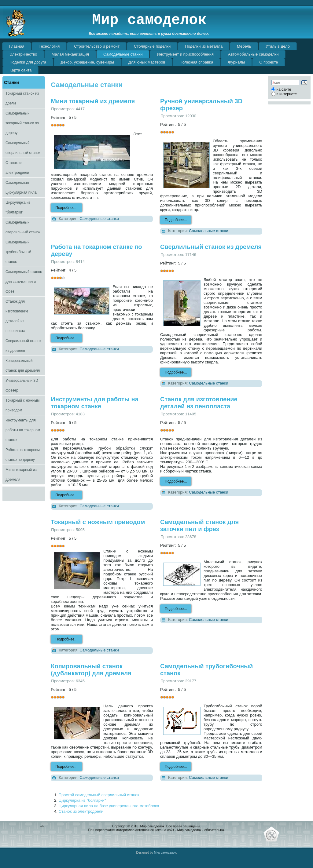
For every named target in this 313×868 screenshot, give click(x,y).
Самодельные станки (123, 54)
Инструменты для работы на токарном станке (23, 430)
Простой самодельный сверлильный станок (99, 795)
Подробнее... (66, 208)
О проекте (269, 62)
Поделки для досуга (28, 62)
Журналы (236, 62)
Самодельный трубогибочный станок (18, 252)
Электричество (23, 54)
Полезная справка (196, 62)
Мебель (244, 46)
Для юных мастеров (147, 62)
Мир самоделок (149, 20)
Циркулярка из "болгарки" (18, 207)
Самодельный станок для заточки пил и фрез (24, 282)
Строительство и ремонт (97, 46)
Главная (17, 46)
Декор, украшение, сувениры (87, 62)
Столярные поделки (152, 46)
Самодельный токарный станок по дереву (22, 123)
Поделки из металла (204, 46)
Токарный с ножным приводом (22, 405)
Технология (49, 46)
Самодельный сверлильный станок (23, 148)
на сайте (284, 89)
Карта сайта (20, 70)
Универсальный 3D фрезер (22, 385)
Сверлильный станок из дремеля (23, 346)
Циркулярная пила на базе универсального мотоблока (109, 806)
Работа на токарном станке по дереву (23, 455)
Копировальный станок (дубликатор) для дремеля (91, 670)
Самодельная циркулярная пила (21, 188)
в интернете (287, 94)
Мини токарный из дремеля (21, 475)
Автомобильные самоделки (253, 54)
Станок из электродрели (17, 168)
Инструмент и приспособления (185, 54)
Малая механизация (70, 54)
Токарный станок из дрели (22, 98)
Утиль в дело (278, 46)
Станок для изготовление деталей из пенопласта (17, 316)
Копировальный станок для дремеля (23, 366)
